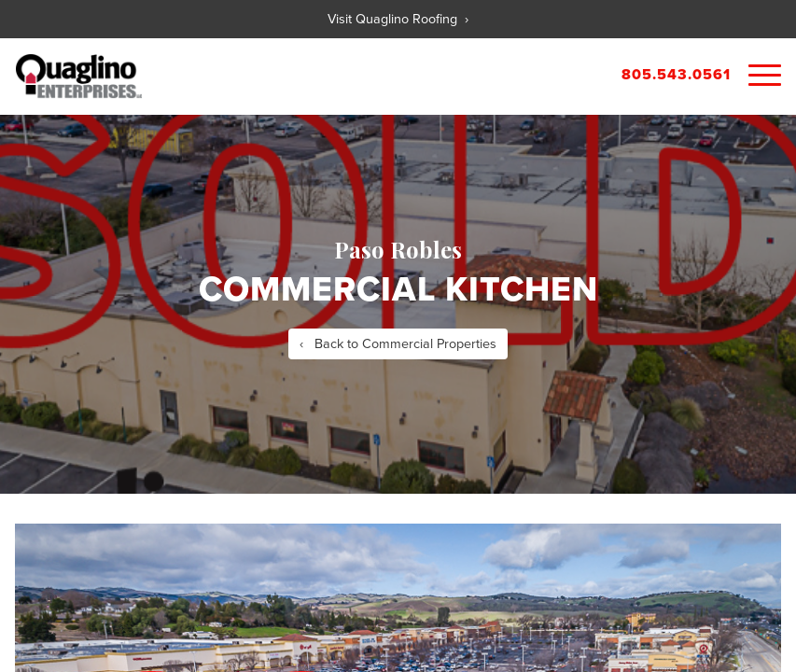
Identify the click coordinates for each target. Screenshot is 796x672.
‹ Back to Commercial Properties (398, 344)
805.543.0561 (676, 75)
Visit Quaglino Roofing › (398, 19)
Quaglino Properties (79, 77)
